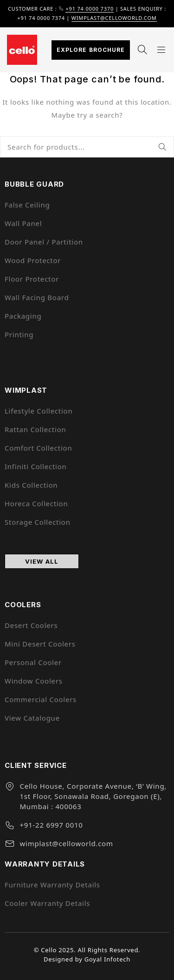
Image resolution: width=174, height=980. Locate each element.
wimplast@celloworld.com (114, 18)
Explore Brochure (91, 50)
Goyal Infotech (107, 959)
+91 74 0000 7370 (90, 9)
